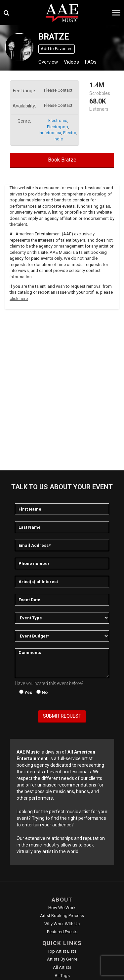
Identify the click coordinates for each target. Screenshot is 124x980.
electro (70, 133)
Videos (71, 62)
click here (19, 298)
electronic (58, 120)
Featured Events (62, 932)
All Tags (62, 976)
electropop (58, 127)
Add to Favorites (57, 49)
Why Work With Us (62, 924)
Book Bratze (62, 160)
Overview (48, 62)
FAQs (91, 62)
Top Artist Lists (62, 951)
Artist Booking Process (62, 916)
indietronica (50, 133)
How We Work (62, 908)
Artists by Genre (62, 959)
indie (58, 139)
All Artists (62, 967)
